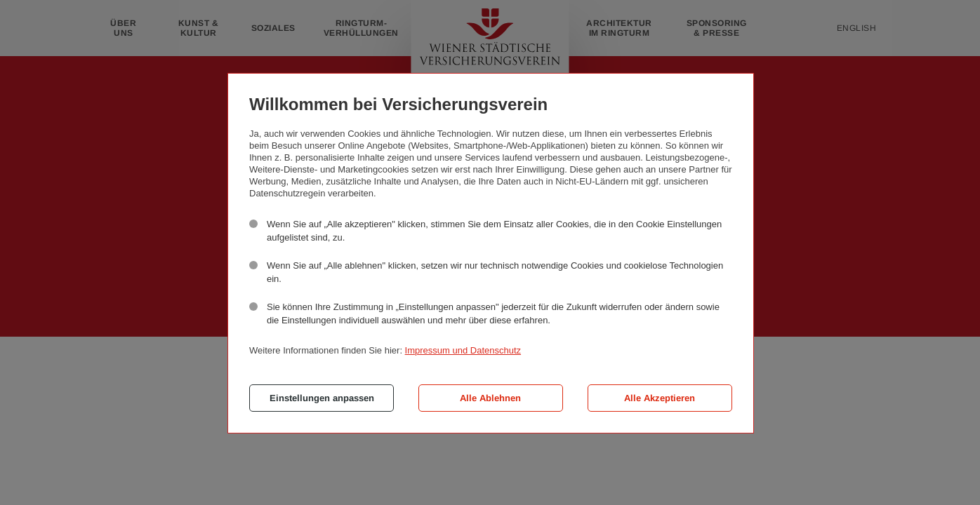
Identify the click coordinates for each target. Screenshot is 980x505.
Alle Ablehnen (490, 398)
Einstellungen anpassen (322, 398)
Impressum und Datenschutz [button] (463, 350)
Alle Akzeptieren (660, 398)
